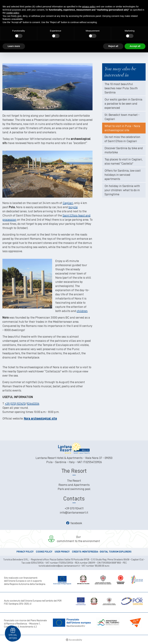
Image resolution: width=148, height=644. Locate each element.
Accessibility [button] (76, 640)
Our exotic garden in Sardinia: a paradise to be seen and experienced (124, 104)
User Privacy (62, 552)
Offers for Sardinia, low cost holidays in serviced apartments (123, 175)
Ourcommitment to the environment (78, 539)
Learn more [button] (14, 46)
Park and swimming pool (74, 489)
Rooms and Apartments (74, 485)
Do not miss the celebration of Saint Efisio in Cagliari (122, 139)
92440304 (33, 403)
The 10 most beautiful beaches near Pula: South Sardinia (121, 88)
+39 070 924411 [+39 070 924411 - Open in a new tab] (74, 508)
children (82, 311)
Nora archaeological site (40, 418)
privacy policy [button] (89, 7)
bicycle (73, 207)
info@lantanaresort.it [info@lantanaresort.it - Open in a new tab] (74, 512)
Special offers (13, 636)
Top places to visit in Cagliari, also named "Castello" (123, 161)
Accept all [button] (135, 46)
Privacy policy (25, 552)
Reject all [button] (113, 46)
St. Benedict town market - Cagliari (122, 117)
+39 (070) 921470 (15, 403)
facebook (74, 523)
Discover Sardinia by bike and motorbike (124, 150)
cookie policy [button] (13, 13)
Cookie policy (44, 552)
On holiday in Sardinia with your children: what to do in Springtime (122, 190)
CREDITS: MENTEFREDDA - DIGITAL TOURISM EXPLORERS (102, 552)
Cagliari (68, 203)
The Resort (74, 481)
